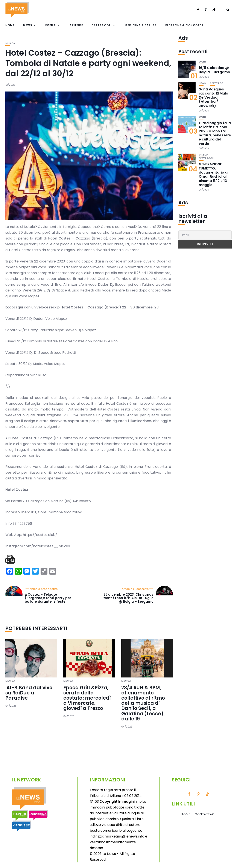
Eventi (51, 25)
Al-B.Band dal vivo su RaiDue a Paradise (29, 693)
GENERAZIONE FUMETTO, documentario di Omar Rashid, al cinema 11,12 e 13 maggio (213, 175)
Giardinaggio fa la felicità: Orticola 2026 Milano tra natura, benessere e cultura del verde (215, 133)
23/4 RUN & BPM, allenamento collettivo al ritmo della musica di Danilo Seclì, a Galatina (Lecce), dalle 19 (143, 703)
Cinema (204, 155)
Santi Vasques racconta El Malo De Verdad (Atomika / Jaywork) (213, 98)
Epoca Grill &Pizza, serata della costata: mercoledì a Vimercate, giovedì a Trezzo (87, 698)
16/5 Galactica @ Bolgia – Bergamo (214, 70)
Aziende (76, 25)
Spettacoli (102, 25)
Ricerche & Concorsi (184, 25)
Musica (10, 43)
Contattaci (205, 814)
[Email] (205, 235)
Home (10, 25)
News (28, 25)
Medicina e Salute (141, 25)
